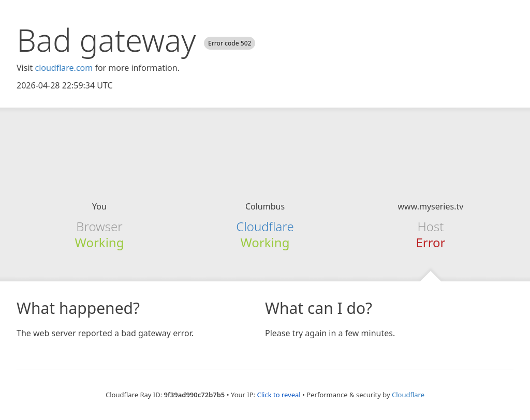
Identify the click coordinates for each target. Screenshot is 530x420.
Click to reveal (278, 395)
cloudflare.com (64, 68)
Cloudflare (265, 226)
